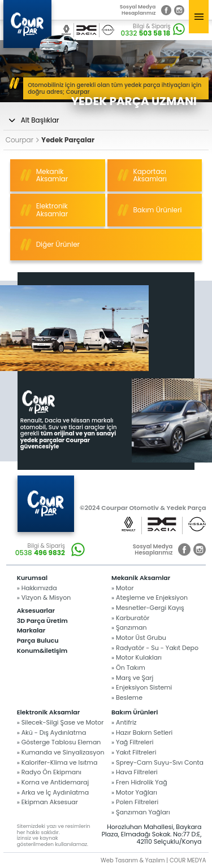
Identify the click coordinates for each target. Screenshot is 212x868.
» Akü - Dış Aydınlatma (52, 733)
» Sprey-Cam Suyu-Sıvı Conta (157, 763)
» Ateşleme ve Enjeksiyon (150, 598)
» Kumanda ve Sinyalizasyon (61, 753)
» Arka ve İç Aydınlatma (53, 793)
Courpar (22, 140)
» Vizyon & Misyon (44, 598)
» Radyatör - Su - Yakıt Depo (155, 648)
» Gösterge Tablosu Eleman (59, 742)
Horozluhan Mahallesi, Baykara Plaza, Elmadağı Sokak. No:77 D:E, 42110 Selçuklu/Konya (152, 834)
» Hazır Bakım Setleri (142, 733)
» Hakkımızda (37, 588)
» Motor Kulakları (137, 658)
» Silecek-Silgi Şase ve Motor (60, 723)
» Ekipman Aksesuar (47, 802)
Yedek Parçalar (68, 140)
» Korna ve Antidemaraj (53, 782)
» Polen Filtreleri (135, 802)
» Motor (123, 588)
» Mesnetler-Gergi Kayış (148, 608)
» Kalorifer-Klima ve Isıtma (57, 763)
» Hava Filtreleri (135, 772)
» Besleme (127, 698)
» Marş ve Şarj (132, 678)
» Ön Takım (128, 668)
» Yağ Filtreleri (132, 742)
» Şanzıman (129, 628)
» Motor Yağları (134, 793)
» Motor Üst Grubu (139, 638)
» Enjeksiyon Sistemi (142, 688)
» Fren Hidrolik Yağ (139, 782)
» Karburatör (130, 618)
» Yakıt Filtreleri (134, 753)
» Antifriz (124, 723)
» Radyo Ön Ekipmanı (49, 772)
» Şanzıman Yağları (141, 812)
